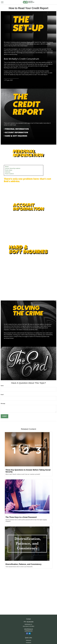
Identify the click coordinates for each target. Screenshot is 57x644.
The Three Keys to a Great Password (21, 517)
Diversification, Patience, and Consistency (23, 564)
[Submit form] (5, 416)
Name (2, 386)
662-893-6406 (30, 622)
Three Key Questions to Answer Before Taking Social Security (28, 471)
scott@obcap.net (28, 631)
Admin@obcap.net (28, 629)
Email (2, 395)
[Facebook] (27, 633)
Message (3, 403)
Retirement (28, 640)
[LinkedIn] (30, 633)
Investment (28, 643)
